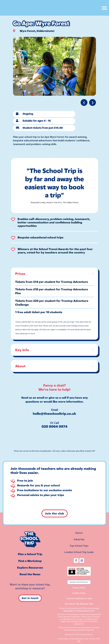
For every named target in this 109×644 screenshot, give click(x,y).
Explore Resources (30, 568)
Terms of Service (83, 611)
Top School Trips (79, 546)
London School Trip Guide (79, 552)
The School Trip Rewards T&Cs (79, 604)
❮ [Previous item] (84, 102)
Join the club (55, 513)
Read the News (30, 574)
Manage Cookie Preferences (79, 582)
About (79, 533)
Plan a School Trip (30, 554)
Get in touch (30, 598)
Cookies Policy (79, 593)
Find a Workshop (30, 561)
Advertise (79, 539)
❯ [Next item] (93, 102)
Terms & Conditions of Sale (79, 598)
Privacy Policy (79, 588)
